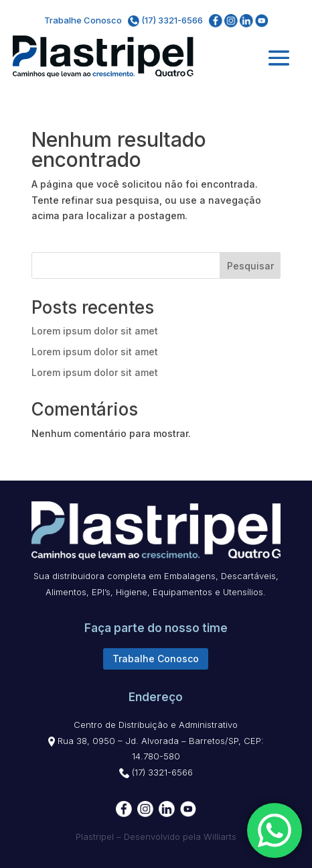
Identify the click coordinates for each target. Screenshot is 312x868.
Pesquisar (250, 266)
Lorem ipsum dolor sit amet (95, 331)
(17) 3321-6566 (166, 20)
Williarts (220, 836)
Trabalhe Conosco (83, 20)
